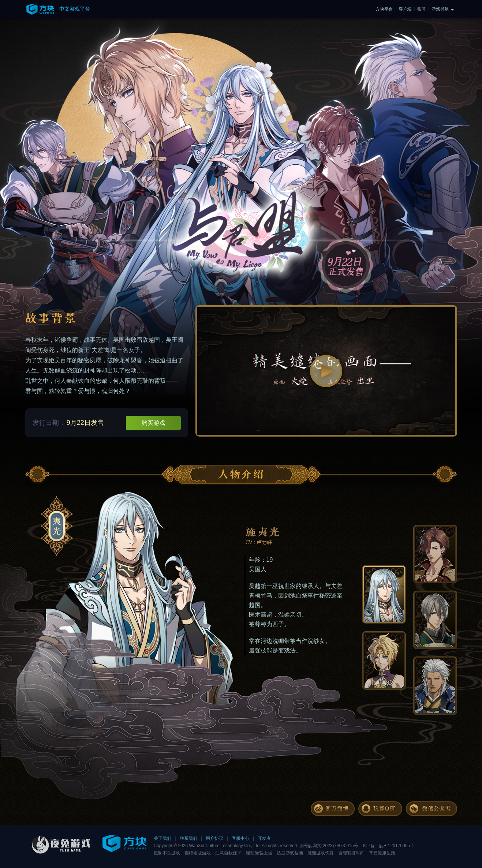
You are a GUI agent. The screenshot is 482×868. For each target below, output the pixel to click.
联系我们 (188, 838)
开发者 (264, 838)
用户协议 (214, 838)
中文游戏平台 (75, 9)
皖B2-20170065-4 (397, 846)
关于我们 (162, 838)
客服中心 (240, 838)
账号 (422, 9)
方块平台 (384, 9)
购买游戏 (153, 423)
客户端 (405, 9)
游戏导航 (440, 9)
